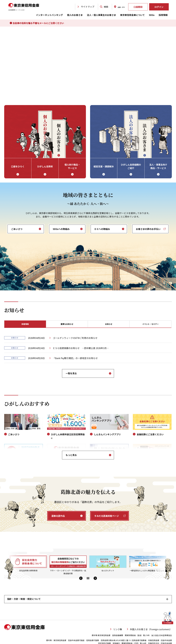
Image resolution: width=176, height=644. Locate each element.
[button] (81, 579)
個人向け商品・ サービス (72, 166)
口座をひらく (18, 166)
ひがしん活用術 (45, 166)
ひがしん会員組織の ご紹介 (131, 166)
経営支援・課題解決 (104, 166)
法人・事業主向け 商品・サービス (158, 166)
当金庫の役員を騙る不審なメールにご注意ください (37, 23)
